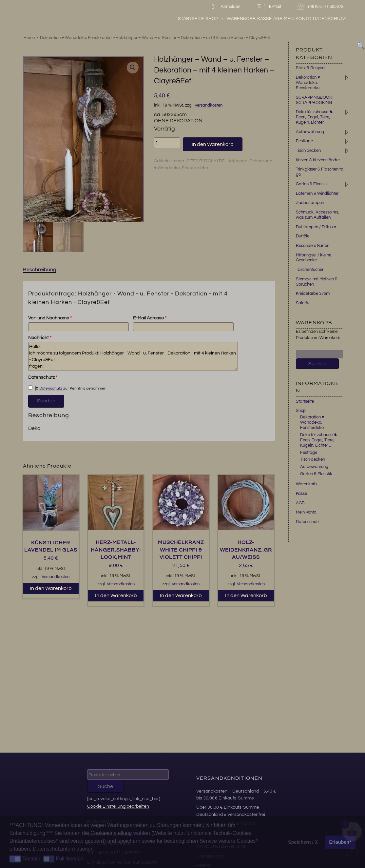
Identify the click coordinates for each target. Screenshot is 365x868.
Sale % (302, 303)
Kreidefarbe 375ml (313, 293)
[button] (133, 68)
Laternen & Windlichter (317, 193)
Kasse (265, 19)
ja (33, 388)
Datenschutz (329, 19)
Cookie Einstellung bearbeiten (118, 806)
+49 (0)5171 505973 (321, 7)
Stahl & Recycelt (311, 68)
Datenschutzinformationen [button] (63, 849)
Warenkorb (241, 19)
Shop (215, 19)
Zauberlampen (310, 203)
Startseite (191, 19)
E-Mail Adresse (150, 318)
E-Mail (268, 7)
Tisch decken (308, 151)
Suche (106, 786)
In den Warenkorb (213, 144)
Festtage (304, 141)
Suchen (317, 364)
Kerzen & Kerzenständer (318, 160)
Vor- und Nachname (50, 318)
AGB (278, 19)
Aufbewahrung (310, 132)
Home (29, 38)
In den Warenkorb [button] (51, 588)
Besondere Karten (313, 246)
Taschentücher (310, 270)
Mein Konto (298, 19)
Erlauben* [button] (340, 842)
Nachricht (40, 338)
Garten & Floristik (312, 184)
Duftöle (303, 236)
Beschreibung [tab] (40, 270)
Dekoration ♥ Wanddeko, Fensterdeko (76, 38)
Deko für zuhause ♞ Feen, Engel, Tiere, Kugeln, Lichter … (319, 440)
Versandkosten (209, 105)
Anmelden (224, 7)
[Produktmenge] (167, 143)
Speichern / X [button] (303, 842)
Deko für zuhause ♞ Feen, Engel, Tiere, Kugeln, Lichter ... (315, 117)
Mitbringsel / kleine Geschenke (314, 258)
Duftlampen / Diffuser (316, 227)
